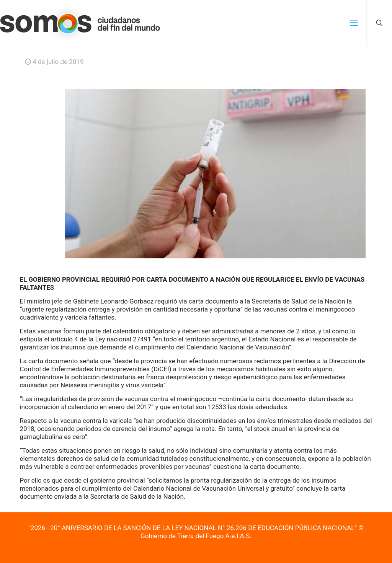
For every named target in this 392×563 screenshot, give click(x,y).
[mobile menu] (354, 23)
